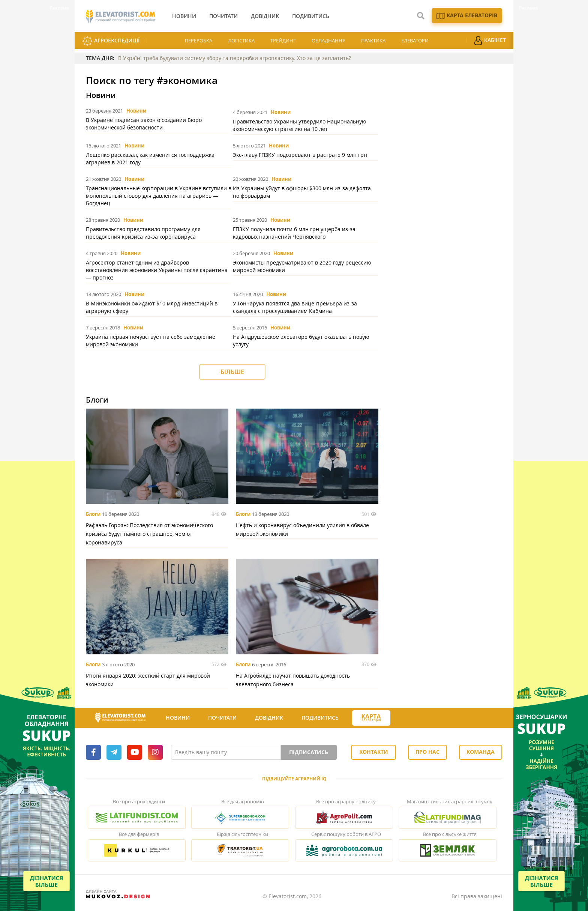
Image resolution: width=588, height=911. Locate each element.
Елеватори (415, 41)
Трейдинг (283, 41)
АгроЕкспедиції (111, 41)
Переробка (199, 41)
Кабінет (490, 41)
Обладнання (328, 41)
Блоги (93, 514)
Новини (136, 111)
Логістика (241, 41)
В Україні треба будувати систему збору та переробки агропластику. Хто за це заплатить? (235, 58)
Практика (373, 41)
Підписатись (309, 752)
